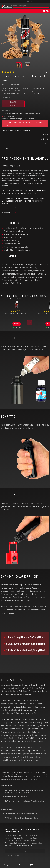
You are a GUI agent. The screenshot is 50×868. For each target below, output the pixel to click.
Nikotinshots (28, 201)
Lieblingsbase (8, 201)
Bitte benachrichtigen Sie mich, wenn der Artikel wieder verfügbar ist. (23, 123)
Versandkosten (17, 114)
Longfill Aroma (15, 198)
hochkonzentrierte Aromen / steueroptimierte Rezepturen (24, 192)
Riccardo (17, 166)
